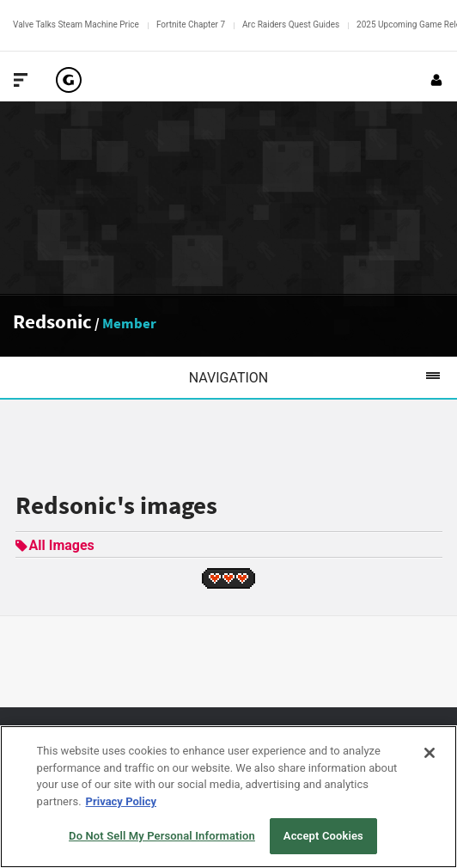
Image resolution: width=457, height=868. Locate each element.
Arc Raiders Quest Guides (291, 24)
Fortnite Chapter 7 (191, 24)
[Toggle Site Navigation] (21, 80)
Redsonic (52, 321)
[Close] (430, 753)
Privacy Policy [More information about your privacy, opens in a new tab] (121, 801)
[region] (228, 797)
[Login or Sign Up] (436, 80)
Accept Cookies (323, 836)
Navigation (323, 377)
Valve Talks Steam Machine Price (76, 24)
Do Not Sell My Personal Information (162, 836)
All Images (55, 545)
